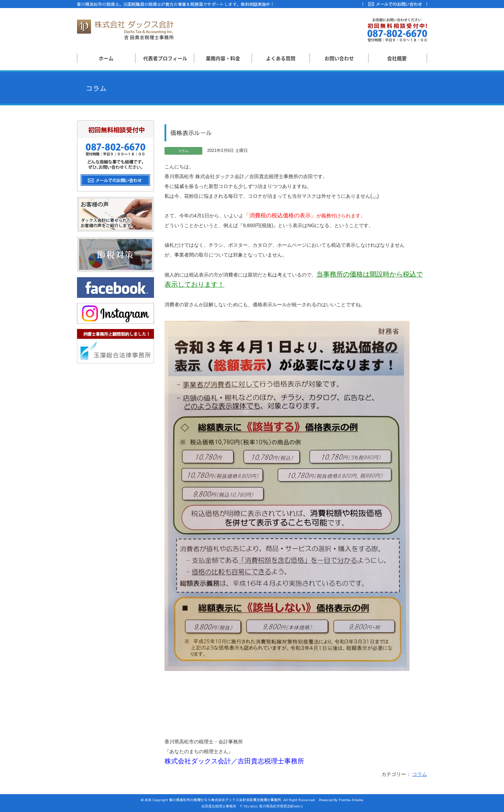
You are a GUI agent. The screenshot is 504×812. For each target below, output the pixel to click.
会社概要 (397, 58)
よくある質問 (281, 58)
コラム (420, 774)
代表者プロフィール (165, 58)
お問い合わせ (339, 58)
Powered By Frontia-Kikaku (341, 800)
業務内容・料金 (223, 58)
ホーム (106, 58)
